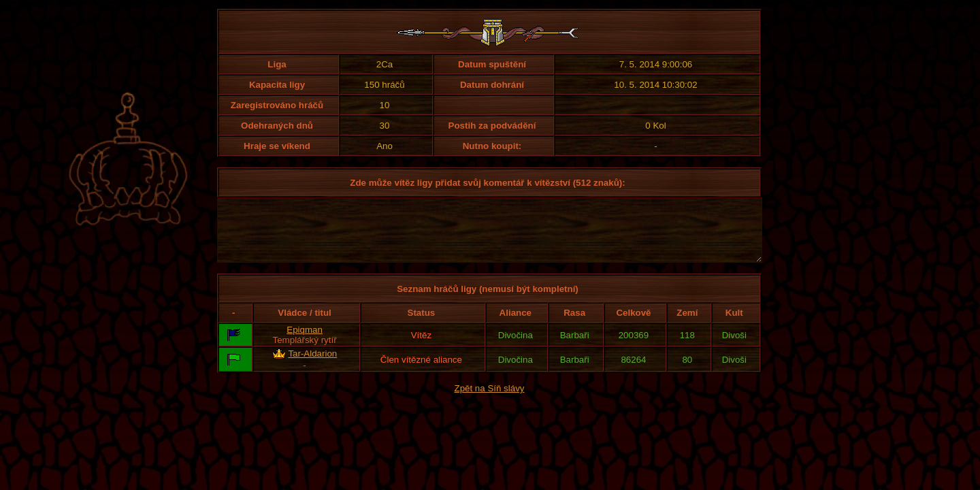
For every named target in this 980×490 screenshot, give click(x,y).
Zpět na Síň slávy (490, 401)
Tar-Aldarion (312, 366)
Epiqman (305, 342)
